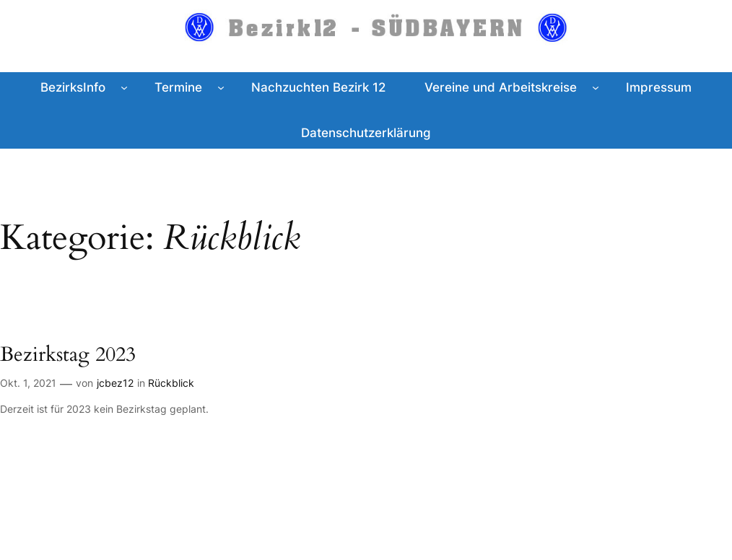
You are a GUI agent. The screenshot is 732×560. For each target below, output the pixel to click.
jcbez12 (115, 383)
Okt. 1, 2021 (28, 383)
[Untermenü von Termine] (221, 87)
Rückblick (171, 383)
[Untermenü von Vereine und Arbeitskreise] (596, 87)
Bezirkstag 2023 (68, 355)
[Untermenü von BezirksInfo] (124, 87)
